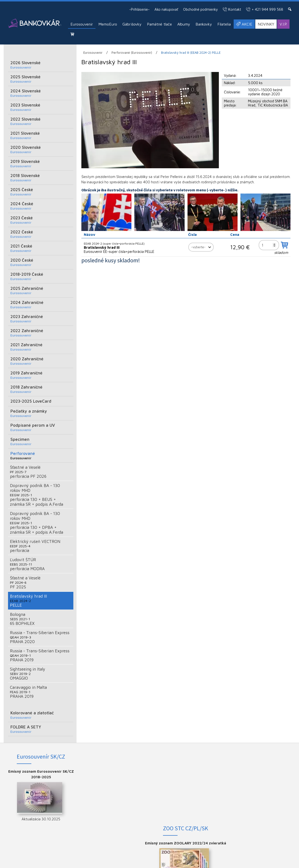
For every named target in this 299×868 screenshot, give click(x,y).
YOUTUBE (264, 787)
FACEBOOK (264, 771)
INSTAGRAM (264, 779)
